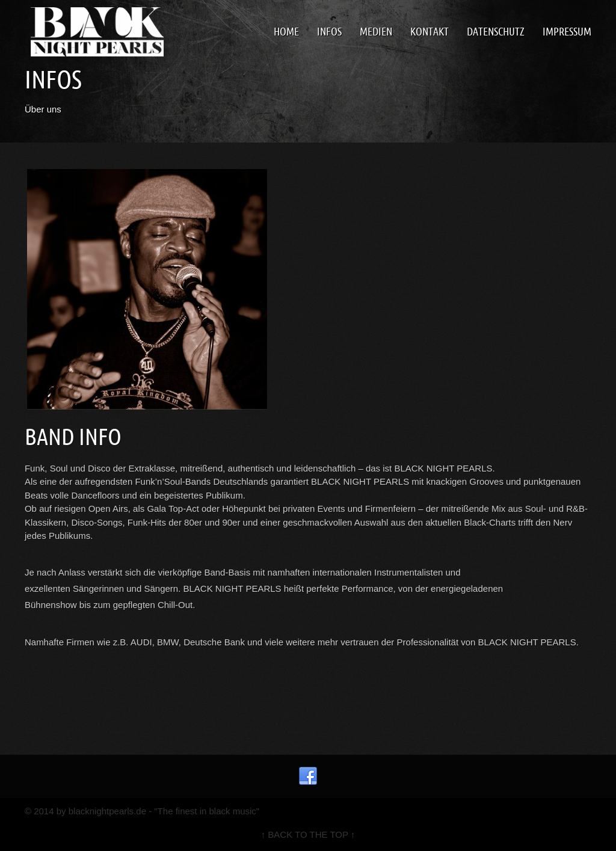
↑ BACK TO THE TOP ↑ (308, 834)
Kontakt (430, 31)
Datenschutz (496, 31)
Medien (376, 31)
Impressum (567, 31)
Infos (329, 31)
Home (286, 31)
